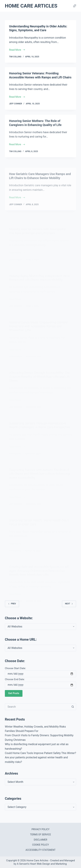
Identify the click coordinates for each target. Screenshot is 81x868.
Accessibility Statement (40, 850)
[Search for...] (37, 707)
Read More (17, 50)
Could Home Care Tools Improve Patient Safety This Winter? (40, 753)
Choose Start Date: (15, 668)
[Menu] (75, 6)
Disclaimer (41, 840)
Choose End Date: (15, 679)
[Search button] (73, 707)
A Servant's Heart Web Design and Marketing (42, 864)
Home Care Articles (31, 6)
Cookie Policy (41, 845)
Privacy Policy (40, 829)
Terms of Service (40, 835)
